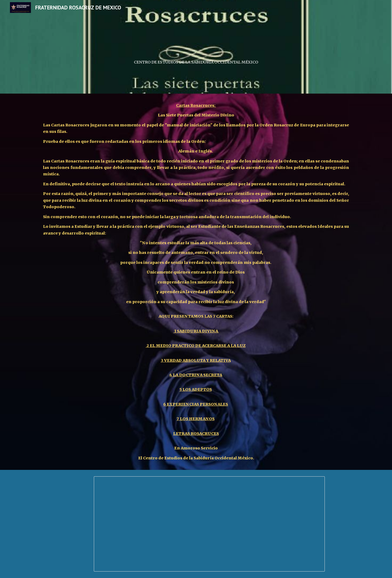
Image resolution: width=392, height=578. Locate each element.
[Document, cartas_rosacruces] (209, 524)
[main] (196, 47)
